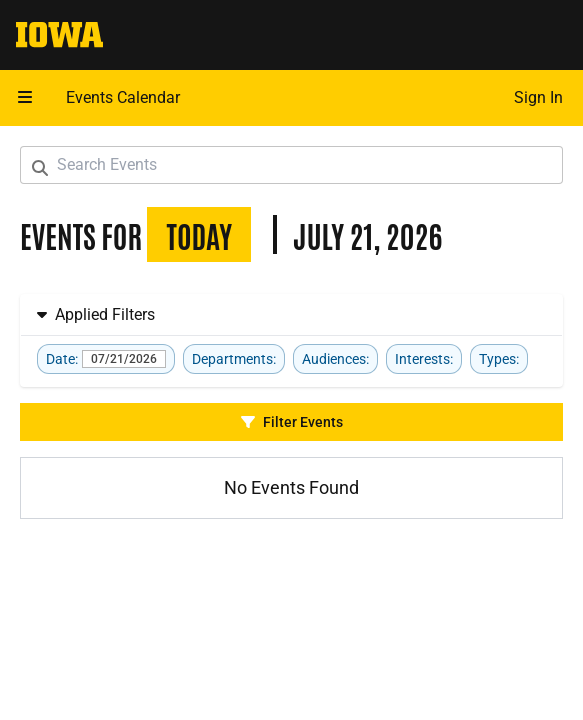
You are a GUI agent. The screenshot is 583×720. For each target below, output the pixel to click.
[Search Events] (291, 165)
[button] (25, 98)
